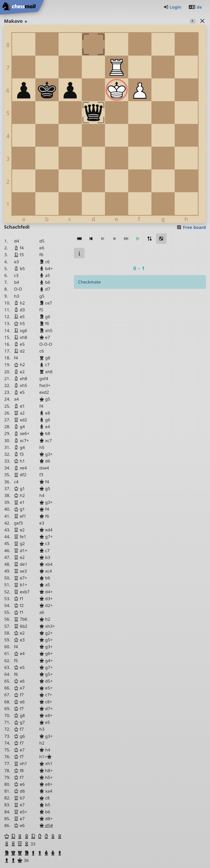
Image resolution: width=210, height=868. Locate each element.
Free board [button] (191, 227)
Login (172, 7)
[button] (7, 836)
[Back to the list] (202, 21)
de (195, 7)
